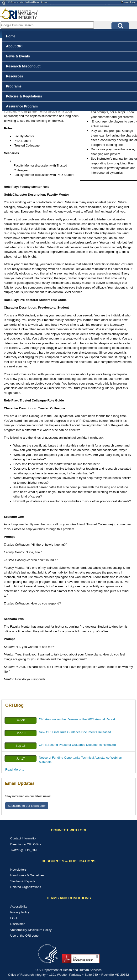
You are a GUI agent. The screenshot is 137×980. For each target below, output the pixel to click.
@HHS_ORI (29, 850)
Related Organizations (26, 887)
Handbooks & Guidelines (27, 875)
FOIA (14, 918)
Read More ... (15, 769)
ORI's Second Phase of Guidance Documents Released (77, 745)
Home (11, 36)
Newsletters (18, 870)
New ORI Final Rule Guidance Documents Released (75, 732)
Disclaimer (18, 924)
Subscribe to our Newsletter (27, 806)
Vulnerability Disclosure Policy (31, 930)
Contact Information (24, 838)
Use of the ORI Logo (24, 936)
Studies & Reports (23, 881)
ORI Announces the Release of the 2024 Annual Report (77, 719)
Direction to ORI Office (26, 844)
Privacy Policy (20, 912)
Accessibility (19, 906)
